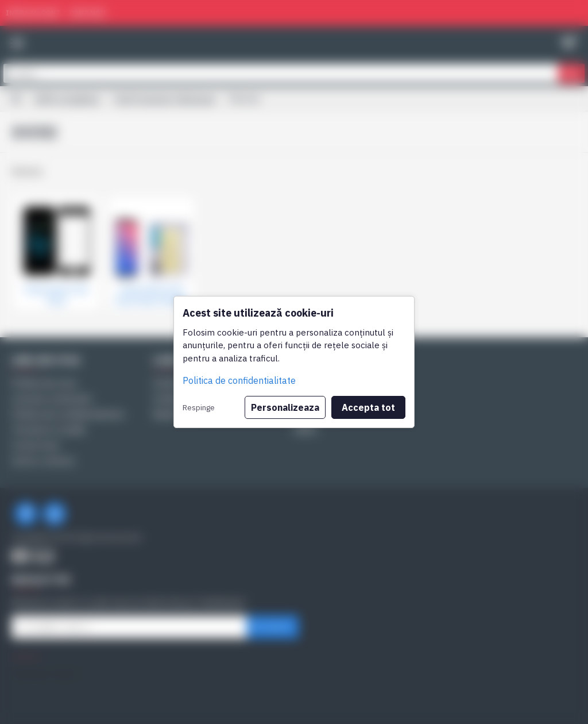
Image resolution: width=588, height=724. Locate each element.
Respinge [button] (199, 407)
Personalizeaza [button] (285, 407)
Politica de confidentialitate (239, 380)
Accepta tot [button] (368, 407)
